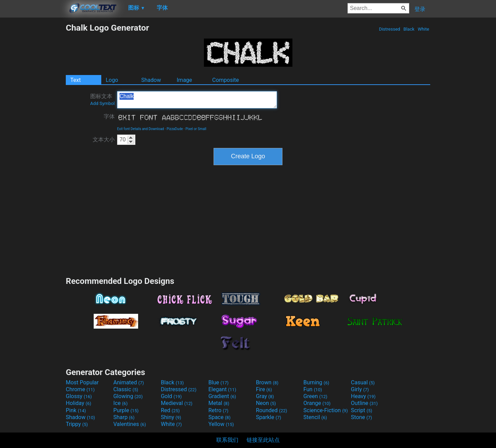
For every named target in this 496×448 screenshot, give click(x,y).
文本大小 (104, 140)
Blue (219, 382)
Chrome (80, 389)
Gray (265, 396)
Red (170, 410)
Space (219, 417)
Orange (317, 403)
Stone (361, 417)
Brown (267, 382)
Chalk (197, 100)
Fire (264, 389)
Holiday (79, 403)
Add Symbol (102, 103)
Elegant (222, 389)
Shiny (171, 417)
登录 (420, 9)
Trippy (77, 424)
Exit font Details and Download (141, 129)
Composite (226, 80)
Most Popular (82, 382)
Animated (129, 382)
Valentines (130, 424)
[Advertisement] (33, 126)
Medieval (177, 403)
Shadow (151, 80)
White (423, 29)
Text (75, 80)
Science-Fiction (326, 410)
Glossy (79, 396)
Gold (171, 396)
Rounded (272, 410)
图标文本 (102, 99)
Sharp (124, 417)
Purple (126, 410)
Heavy (363, 396)
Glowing (128, 396)
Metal (219, 403)
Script (362, 410)
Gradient (222, 396)
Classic (126, 389)
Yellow (221, 424)
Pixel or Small (196, 129)
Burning (316, 382)
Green (316, 396)
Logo (112, 80)
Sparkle (268, 417)
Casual (363, 382)
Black (409, 29)
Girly (360, 389)
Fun (313, 389)
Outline (364, 403)
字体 (109, 116)
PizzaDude (175, 129)
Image (184, 80)
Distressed (390, 29)
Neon (266, 403)
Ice (120, 403)
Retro (218, 410)
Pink (76, 410)
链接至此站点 (263, 440)
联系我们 (227, 440)
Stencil (315, 417)
